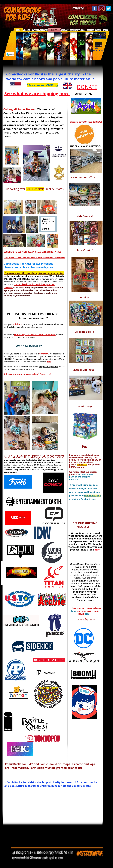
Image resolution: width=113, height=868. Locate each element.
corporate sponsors (48, 367)
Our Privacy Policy (83, 620)
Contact (44, 374)
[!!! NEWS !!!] (55, 30)
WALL (97, 48)
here (74, 611)
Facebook (85, 499)
